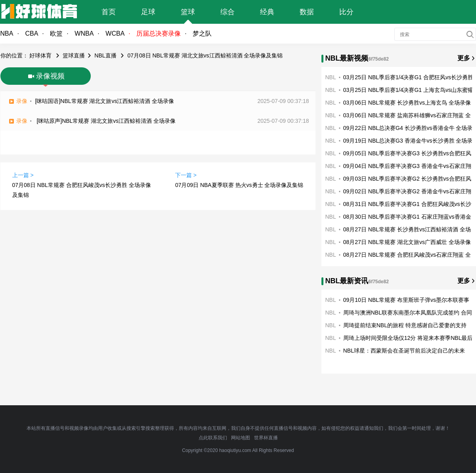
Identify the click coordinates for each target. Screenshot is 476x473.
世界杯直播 (266, 438)
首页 (109, 12)
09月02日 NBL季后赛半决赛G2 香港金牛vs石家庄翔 (407, 191)
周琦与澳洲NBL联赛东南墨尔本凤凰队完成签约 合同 (408, 313)
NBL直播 (105, 55)
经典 (267, 12)
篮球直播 (74, 55)
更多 (464, 58)
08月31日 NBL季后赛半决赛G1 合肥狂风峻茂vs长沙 (407, 204)
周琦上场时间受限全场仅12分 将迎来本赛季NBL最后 (408, 338)
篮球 (188, 12)
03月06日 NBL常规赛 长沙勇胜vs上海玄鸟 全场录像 (407, 103)
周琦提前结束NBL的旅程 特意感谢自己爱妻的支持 (405, 325)
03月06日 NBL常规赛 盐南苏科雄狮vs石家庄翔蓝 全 (407, 115)
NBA (7, 33)
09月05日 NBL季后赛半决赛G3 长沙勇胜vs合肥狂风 (407, 153)
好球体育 (40, 55)
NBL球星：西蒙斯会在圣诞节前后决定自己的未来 (404, 351)
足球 (148, 12)
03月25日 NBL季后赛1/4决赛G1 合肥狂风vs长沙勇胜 (408, 77)
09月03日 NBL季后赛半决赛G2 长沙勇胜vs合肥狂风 (407, 179)
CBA (32, 33)
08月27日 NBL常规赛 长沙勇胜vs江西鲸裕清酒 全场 (407, 229)
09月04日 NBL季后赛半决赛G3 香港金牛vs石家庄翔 (407, 166)
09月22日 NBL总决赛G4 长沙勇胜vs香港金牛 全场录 (408, 128)
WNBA (84, 33)
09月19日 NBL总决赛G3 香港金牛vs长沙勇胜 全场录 (408, 141)
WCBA (115, 33)
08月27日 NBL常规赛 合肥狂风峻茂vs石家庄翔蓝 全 (407, 255)
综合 (227, 12)
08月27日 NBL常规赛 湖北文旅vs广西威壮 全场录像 (407, 242)
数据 (307, 12)
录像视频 (50, 76)
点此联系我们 (213, 438)
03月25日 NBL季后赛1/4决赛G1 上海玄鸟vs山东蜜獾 (408, 90)
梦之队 (202, 33)
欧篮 (56, 33)
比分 (346, 12)
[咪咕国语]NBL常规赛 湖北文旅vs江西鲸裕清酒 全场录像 (105, 101)
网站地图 (241, 438)
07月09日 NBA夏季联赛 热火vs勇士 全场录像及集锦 (239, 185)
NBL (331, 77)
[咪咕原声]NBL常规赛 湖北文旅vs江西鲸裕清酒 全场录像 (106, 121)
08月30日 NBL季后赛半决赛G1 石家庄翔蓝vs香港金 (407, 217)
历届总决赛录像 (159, 33)
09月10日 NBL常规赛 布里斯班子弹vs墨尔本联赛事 (406, 300)
